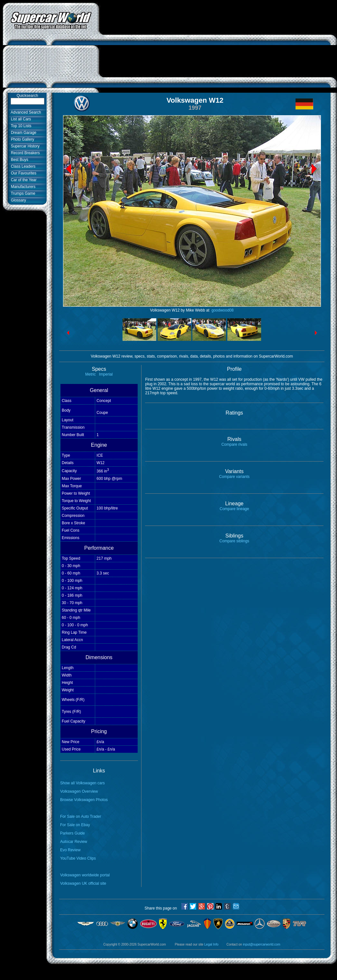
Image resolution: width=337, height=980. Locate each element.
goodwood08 (222, 310)
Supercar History (24, 146)
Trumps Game (22, 193)
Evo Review (70, 850)
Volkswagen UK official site (83, 883)
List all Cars (20, 119)
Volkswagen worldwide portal (85, 875)
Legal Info (211, 944)
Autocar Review (74, 842)
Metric (91, 374)
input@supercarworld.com (261, 944)
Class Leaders (22, 166)
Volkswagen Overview (79, 791)
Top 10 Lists (20, 126)
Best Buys (18, 160)
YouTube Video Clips (78, 858)
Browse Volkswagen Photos (84, 800)
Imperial (106, 374)
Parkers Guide (73, 833)
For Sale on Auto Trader (81, 817)
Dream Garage (23, 133)
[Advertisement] (218, 48)
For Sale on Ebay (75, 825)
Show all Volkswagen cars (82, 783)
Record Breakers (24, 153)
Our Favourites (23, 173)
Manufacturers (22, 187)
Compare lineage (234, 509)
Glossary (17, 200)
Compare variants (234, 477)
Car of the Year (23, 180)
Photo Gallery (21, 139)
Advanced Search (25, 112)
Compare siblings (234, 541)
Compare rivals (234, 444)
